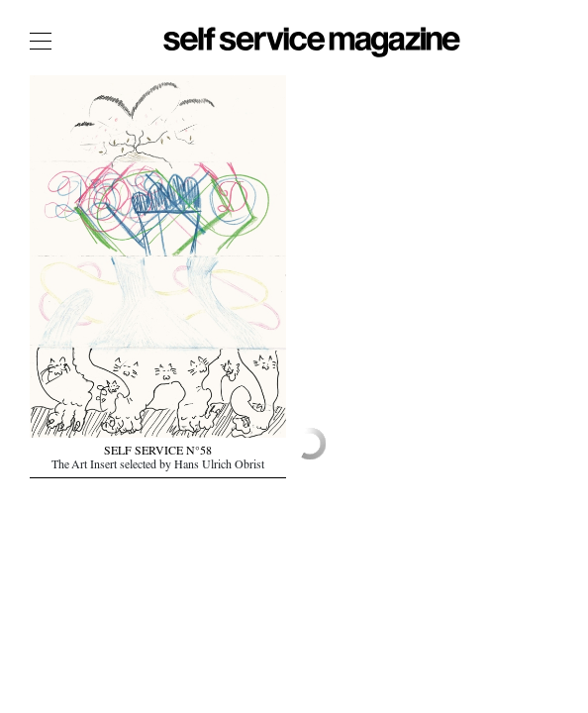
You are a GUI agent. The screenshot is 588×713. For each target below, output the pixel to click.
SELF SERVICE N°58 (158, 453)
